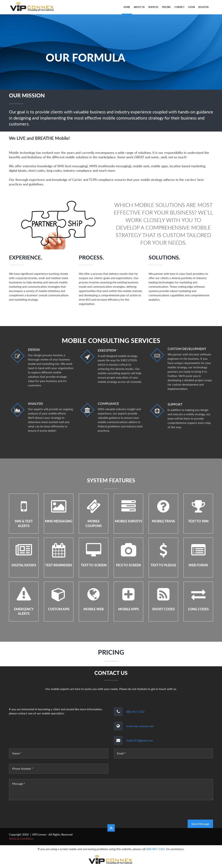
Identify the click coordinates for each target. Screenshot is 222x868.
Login (191, 7)
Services (153, 7)
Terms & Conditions (21, 838)
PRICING (166, 7)
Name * (17, 753)
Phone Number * (23, 768)
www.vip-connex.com (140, 726)
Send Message (200, 824)
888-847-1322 (135, 712)
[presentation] (36, 813)
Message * (19, 784)
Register (203, 7)
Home (127, 7)
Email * (121, 753)
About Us (139, 7)
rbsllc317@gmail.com (140, 740)
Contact (179, 7)
